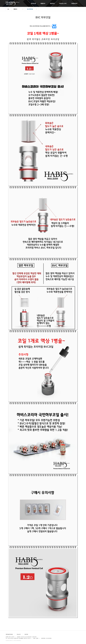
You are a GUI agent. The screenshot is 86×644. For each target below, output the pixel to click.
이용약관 (26, 634)
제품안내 (43, 3)
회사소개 (33, 3)
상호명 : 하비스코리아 (10, 637)
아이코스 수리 (63, 3)
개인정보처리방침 (9, 634)
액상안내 (52, 3)
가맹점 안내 (74, 3)
